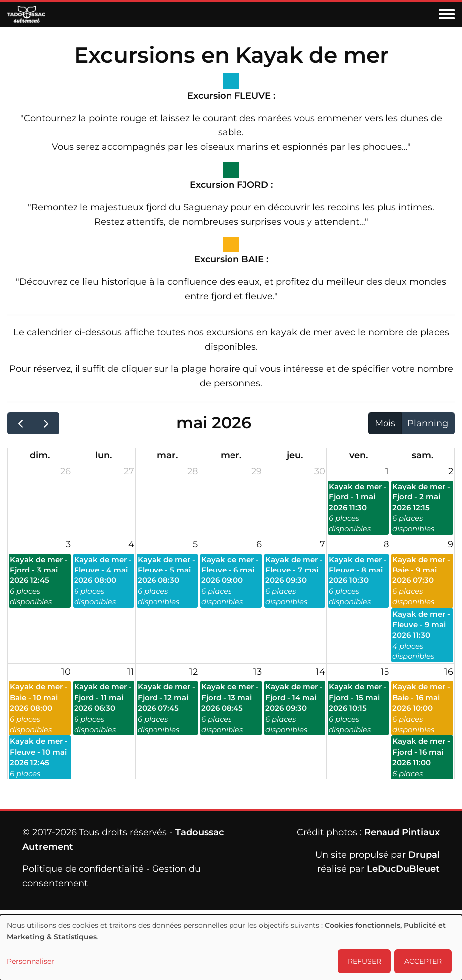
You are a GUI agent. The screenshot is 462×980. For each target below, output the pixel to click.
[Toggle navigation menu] (447, 15)
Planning (428, 423)
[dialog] (231, 947)
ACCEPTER (423, 961)
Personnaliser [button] (31, 961)
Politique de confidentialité (83, 869)
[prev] (20, 423)
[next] (46, 423)
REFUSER (364, 961)
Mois (385, 423)
